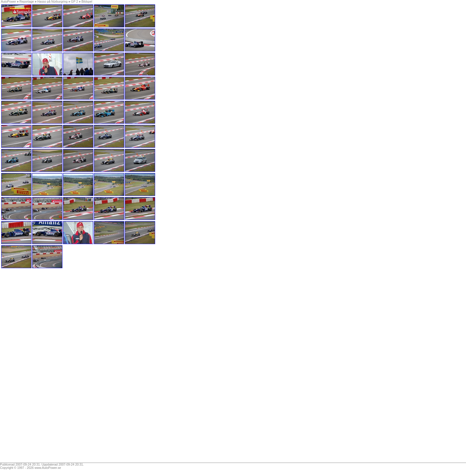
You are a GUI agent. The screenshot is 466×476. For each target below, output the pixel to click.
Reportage (27, 2)
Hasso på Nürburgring (53, 2)
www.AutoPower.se (48, 468)
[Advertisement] (38, 367)
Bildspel (87, 2)
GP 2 (75, 2)
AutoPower (8, 2)
